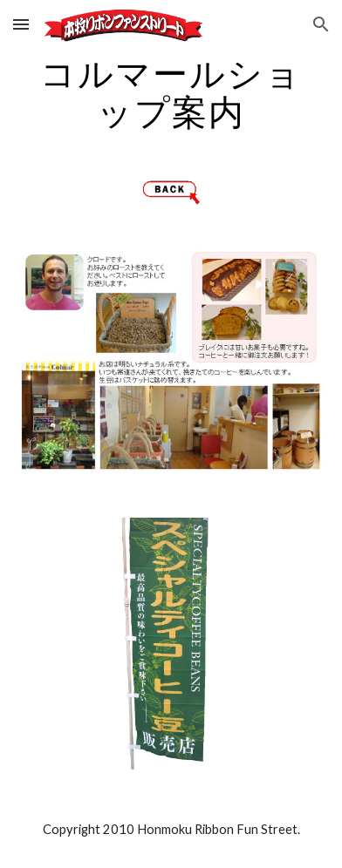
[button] (21, 24)
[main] (171, 92)
